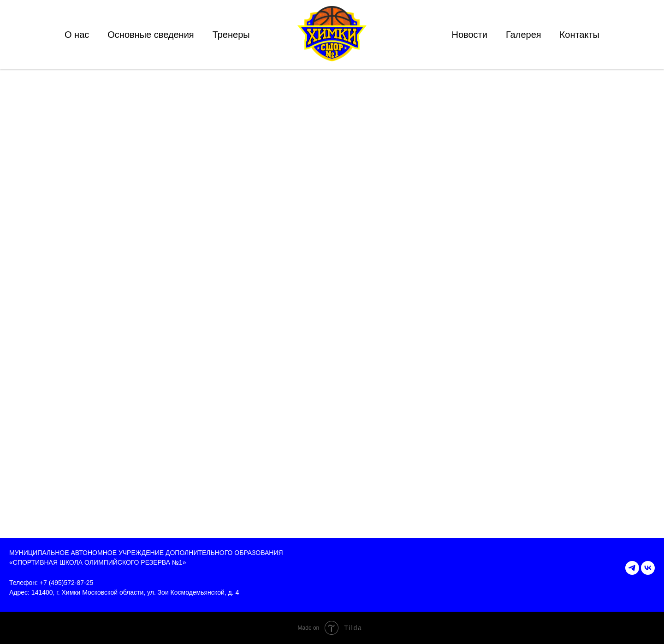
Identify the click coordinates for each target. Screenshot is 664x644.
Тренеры (231, 35)
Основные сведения (151, 35)
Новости (469, 35)
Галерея (524, 35)
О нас (77, 35)
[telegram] (632, 568)
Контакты (580, 35)
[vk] (648, 568)
